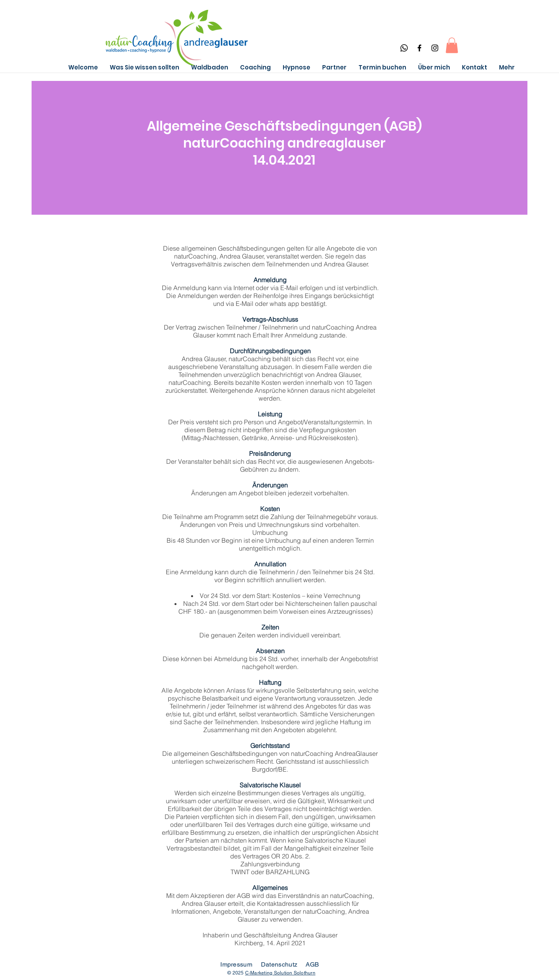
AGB (312, 964)
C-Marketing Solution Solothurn (280, 973)
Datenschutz (280, 964)
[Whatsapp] (404, 48)
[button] (452, 45)
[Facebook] (419, 48)
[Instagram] (435, 48)
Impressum (236, 964)
